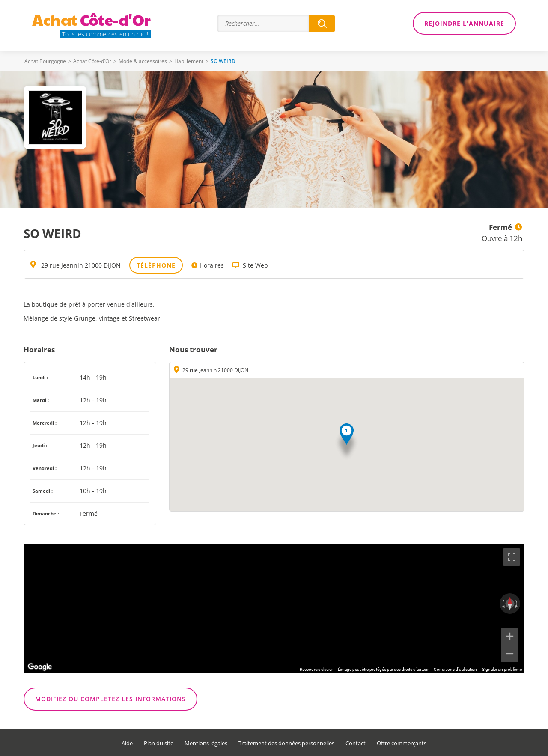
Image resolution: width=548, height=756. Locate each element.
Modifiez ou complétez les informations (110, 699)
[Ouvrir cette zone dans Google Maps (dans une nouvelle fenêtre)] (40, 667)
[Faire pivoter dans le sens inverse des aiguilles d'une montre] (503, 604)
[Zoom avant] (510, 636)
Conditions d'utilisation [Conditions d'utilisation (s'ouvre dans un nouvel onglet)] (455, 669)
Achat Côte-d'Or (92, 61)
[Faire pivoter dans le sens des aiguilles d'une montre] (517, 604)
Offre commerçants (402, 743)
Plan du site (159, 743)
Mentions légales (206, 743)
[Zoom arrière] (510, 654)
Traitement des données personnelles (286, 743)
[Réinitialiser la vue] (510, 604)
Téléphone (156, 265)
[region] (274, 608)
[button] (347, 442)
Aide (127, 743)
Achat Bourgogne (45, 61)
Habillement (189, 61)
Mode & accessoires (143, 61)
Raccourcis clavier (316, 669)
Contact (356, 743)
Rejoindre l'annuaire (464, 23)
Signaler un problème (502, 669)
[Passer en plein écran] (512, 557)
